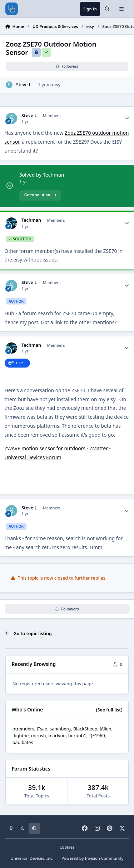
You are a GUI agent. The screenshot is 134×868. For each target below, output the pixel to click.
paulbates (23, 742)
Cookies (67, 847)
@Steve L (17, 363)
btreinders (23, 729)
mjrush (39, 736)
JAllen (106, 729)
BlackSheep (85, 729)
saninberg (60, 729)
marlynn (57, 736)
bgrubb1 (77, 736)
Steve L (24, 85)
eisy (56, 85)
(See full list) (109, 710)
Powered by (93, 858)
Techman (31, 220)
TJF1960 (97, 736)
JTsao (42, 729)
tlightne (21, 736)
